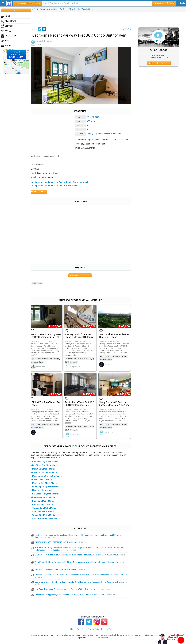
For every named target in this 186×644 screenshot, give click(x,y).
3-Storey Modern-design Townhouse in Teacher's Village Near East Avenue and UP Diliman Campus (80, 558)
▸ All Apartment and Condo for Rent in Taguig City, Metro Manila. (63, 181)
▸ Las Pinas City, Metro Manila (47, 469)
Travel (6, 41)
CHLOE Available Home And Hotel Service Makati (59, 573)
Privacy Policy (94, 633)
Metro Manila (77, 9)
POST (16, 10)
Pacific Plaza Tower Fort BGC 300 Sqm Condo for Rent (82, 404)
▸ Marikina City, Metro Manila (47, 486)
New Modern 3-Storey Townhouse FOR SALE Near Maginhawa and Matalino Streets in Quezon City (80, 565)
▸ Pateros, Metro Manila (45, 508)
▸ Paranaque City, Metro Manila (48, 497)
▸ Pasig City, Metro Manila (46, 504)
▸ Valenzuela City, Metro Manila (48, 522)
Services (7, 26)
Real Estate (37, 9)
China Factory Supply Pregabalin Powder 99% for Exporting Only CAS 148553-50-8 (72, 598)
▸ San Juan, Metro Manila (45, 515)
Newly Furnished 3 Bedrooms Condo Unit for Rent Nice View (115, 406)
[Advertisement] (109, 18)
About (84, 633)
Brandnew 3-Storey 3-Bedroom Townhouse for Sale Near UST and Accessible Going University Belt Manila (83, 585)
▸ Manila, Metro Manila (44, 483)
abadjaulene (43, 368)
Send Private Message (160, 63)
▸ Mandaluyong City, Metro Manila (49, 479)
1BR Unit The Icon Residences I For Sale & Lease (113, 336)
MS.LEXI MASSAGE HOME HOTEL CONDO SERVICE (59, 546)
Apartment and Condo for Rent (57, 9)
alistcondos (77, 435)
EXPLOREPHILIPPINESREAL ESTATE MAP (16, 54)
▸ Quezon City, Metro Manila (47, 511)
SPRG (108, 368)
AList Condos (160, 50)
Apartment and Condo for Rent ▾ (27, 3)
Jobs (5, 16)
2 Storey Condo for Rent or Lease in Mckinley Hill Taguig (82, 334)
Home (73, 633)
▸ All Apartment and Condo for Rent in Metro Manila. (58, 185)
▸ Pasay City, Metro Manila (46, 501)
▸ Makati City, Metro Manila (46, 472)
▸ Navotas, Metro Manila (45, 494)
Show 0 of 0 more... (39, 282)
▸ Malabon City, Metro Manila (47, 476)
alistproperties (78, 365)
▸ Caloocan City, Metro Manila (47, 465)
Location (159, 3)
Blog (79, 633)
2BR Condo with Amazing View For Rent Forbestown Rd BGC (48, 336)
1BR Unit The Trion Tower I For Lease (47, 404)
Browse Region (41, 191)
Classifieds (9, 36)
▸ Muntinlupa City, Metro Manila (48, 490)
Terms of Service (108, 633)
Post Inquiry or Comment (82, 274)
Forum (6, 46)
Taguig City (90, 9)
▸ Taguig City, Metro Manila (46, 519)
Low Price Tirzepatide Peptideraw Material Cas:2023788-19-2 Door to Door (69, 593)
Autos (6, 31)
